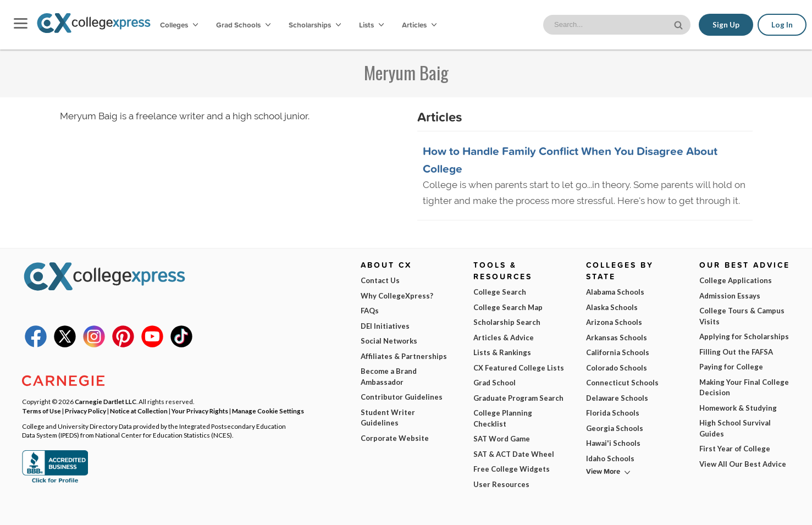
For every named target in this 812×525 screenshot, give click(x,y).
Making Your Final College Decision (744, 388)
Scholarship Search (507, 322)
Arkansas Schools (617, 338)
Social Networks (389, 341)
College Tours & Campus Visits (742, 316)
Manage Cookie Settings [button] (268, 411)
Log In (782, 25)
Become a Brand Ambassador (389, 377)
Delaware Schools (617, 398)
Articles (419, 25)
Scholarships (315, 25)
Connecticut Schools (622, 383)
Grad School (495, 383)
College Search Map (508, 307)
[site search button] (680, 24)
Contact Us (380, 280)
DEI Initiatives (385, 326)
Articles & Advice (504, 338)
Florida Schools (613, 413)
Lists (371, 25)
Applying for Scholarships (744, 336)
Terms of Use (127, 508)
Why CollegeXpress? (397, 296)
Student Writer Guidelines (388, 418)
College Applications (736, 280)
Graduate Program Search (518, 398)
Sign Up (726, 25)
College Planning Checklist (503, 418)
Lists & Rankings (502, 352)
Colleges (179, 25)
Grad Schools (243, 25)
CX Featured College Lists (519, 368)
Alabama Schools (615, 292)
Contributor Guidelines (402, 397)
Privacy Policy (189, 508)
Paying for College (731, 367)
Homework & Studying (738, 408)
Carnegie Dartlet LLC (106, 401)
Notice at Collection (139, 411)
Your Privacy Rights (200, 411)
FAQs (370, 311)
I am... (546, 441)
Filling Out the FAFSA (736, 352)
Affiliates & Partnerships (404, 356)
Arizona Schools (614, 322)
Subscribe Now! (639, 489)
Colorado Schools (617, 368)
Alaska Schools (612, 307)
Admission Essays (730, 296)
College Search (500, 292)
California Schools (618, 352)
